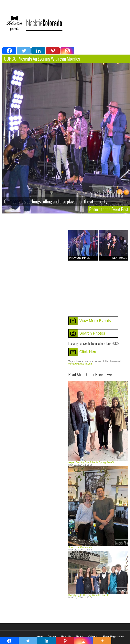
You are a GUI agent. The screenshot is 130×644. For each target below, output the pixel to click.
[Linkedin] (38, 51)
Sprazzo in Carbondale (80, 547)
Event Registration (114, 637)
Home (40, 637)
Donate (52, 637)
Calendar (93, 637)
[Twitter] (24, 51)
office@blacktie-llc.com (80, 364)
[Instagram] (67, 51)
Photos (80, 637)
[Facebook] (9, 51)
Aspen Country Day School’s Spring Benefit (91, 462)
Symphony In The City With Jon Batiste (89, 595)
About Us (66, 637)
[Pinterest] (53, 51)
